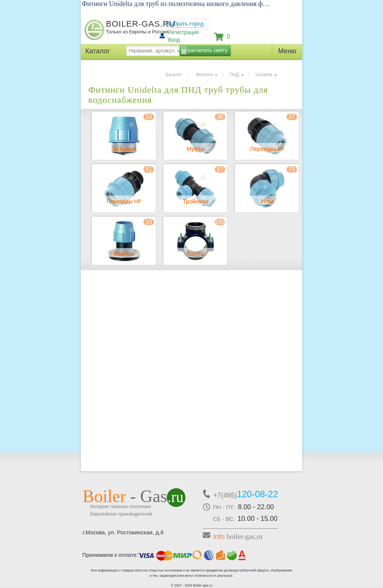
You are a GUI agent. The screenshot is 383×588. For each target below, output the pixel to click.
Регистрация (184, 32)
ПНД (234, 75)
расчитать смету (208, 50)
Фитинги (205, 75)
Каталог (174, 75)
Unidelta (264, 75)
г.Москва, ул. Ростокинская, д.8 (123, 532)
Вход (174, 40)
